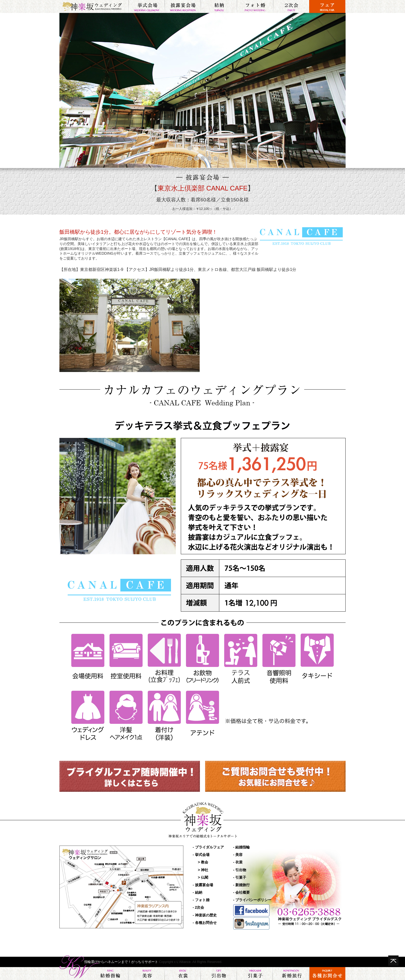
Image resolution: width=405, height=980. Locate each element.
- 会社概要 (242, 892)
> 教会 (203, 862)
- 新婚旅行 (242, 885)
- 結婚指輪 (242, 847)
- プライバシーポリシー (252, 900)
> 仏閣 (203, 877)
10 (216, 160)
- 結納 (197, 892)
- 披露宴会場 (203, 885)
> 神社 (203, 870)
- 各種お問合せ (205, 923)
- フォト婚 (201, 900)
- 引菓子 (240, 877)
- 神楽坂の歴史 (205, 915)
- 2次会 (198, 907)
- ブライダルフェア (208, 847)
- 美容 (238, 855)
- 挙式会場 (201, 855)
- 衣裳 (238, 862)
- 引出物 (240, 870)
